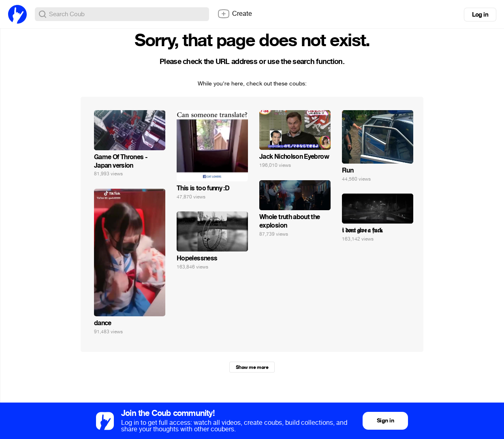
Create (235, 14)
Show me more (252, 367)
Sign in (385, 421)
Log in (480, 15)
